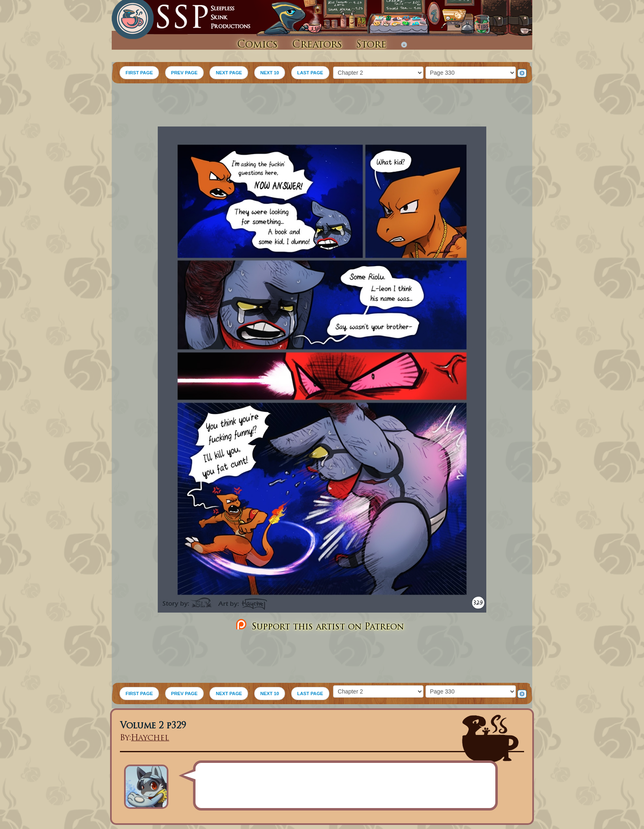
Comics (257, 45)
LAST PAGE (310, 73)
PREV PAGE (184, 73)
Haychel (150, 738)
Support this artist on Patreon (319, 625)
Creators (317, 45)
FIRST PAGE (139, 73)
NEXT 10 (270, 73)
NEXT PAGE (229, 73)
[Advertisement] (322, 106)
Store (371, 45)
